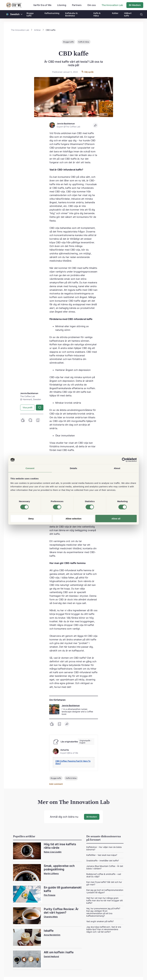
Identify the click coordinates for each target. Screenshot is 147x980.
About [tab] (117, 468)
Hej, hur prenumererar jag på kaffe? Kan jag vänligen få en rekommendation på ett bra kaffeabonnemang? (103, 912)
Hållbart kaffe (128, 14)
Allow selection (73, 519)
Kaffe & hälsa (84, 42)
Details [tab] (74, 468)
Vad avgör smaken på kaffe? (100, 921)
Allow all (116, 519)
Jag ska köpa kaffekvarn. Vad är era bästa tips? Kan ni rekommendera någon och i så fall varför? (104, 929)
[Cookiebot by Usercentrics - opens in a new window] (124, 460)
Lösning (62, 5)
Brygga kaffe (30, 14)
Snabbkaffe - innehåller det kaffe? (103, 860)
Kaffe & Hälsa (97, 14)
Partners (77, 5)
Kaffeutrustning (52, 13)
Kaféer (115, 13)
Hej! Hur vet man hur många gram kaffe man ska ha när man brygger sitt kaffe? (105, 900)
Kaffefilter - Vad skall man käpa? (102, 855)
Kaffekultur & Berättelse (71, 14)
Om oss (92, 5)
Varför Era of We (42, 5)
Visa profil (27, 408)
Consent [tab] (30, 468)
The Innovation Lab (112, 5)
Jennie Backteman (71, 705)
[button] (22, 14)
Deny (31, 519)
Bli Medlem (135, 5)
